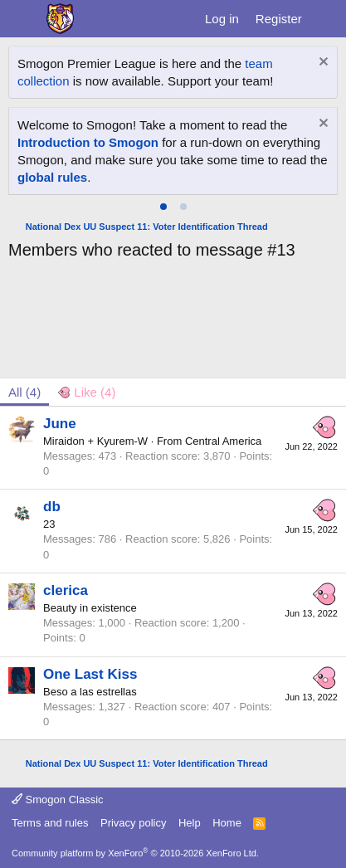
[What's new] (327, 19)
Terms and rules (50, 823)
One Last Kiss (90, 674)
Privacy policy (133, 823)
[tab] (163, 207)
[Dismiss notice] (322, 63)
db (52, 507)
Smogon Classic (58, 800)
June (60, 424)
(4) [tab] (24, 392)
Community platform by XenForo (135, 853)
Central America (223, 441)
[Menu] (23, 19)
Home (227, 823)
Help (190, 823)
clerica (66, 590)
